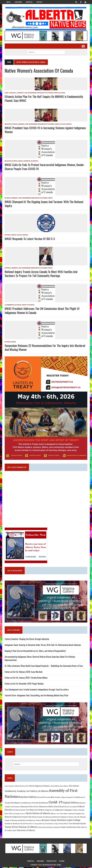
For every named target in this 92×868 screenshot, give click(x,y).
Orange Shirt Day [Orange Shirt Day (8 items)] (39, 824)
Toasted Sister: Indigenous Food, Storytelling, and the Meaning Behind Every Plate (36, 696)
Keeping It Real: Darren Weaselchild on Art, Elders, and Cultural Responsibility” (35, 652)
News (56, 93)
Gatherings (9, 305)
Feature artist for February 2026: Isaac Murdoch (23, 672)
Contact (39, 2)
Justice (14, 124)
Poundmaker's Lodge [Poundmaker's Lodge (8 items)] (51, 824)
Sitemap (62, 862)
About (9, 2)
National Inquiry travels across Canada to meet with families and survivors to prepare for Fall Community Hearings (41, 274)
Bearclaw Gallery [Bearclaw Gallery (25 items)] (27, 798)
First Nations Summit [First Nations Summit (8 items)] (19, 811)
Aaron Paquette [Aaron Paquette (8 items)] (9, 787)
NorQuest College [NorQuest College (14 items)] (49, 821)
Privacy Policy (52, 862)
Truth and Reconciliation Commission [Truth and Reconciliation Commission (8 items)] (49, 828)
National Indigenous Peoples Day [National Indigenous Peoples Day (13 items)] (18, 817)
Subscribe (18, 2)
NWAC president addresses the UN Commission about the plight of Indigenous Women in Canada (42, 311)
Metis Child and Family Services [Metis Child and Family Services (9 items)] (15, 814)
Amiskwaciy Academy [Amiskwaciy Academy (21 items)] (15, 792)
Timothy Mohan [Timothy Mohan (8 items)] (63, 824)
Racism (62, 93)
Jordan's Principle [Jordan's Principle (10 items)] (78, 811)
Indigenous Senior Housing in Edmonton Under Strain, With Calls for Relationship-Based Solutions (43, 646)
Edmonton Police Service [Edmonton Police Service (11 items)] (29, 807)
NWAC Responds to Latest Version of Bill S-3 (30, 239)
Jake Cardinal (11, 93)
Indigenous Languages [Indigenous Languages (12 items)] (63, 811)
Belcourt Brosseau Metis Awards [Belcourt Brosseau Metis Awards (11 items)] (48, 798)
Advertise (29, 2)
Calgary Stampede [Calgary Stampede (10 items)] (67, 798)
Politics (34, 161)
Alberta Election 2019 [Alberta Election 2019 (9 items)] (21, 787)
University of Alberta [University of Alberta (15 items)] (26, 831)
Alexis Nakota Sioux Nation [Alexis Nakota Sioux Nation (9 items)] (59, 787)
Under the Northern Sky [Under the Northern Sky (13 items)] (70, 828)
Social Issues (66, 124)
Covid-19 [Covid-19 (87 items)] (55, 803)
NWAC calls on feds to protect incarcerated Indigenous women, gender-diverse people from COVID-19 (45, 167)
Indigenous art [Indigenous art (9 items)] (49, 811)
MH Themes (58, 866)
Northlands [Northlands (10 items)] (8, 824)
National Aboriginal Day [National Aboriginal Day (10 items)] (76, 814)
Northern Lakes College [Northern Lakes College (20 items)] (69, 821)
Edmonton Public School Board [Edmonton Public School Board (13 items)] (52, 807)
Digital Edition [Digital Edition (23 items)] (70, 803)
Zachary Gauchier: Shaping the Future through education (27, 640)
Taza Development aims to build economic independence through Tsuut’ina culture (37, 690)
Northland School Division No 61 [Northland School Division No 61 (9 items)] (23, 824)
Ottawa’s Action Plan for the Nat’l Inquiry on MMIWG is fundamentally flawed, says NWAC (44, 99)
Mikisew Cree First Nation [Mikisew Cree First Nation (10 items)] (59, 814)
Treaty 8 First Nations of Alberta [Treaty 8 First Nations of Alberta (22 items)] (21, 828)
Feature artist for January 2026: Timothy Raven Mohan (26, 678)
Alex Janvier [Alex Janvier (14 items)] (74, 787)
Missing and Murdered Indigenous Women (35, 93)
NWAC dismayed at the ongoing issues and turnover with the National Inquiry (44, 204)
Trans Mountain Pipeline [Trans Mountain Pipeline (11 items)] (77, 824)
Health (8, 124)
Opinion (27, 161)
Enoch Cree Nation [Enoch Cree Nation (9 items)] (71, 807)
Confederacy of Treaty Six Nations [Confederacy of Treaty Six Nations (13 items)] (34, 803)
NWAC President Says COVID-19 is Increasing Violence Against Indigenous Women (45, 130)
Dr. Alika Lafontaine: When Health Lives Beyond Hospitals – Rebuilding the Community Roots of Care (44, 666)
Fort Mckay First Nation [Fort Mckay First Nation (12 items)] (35, 811)
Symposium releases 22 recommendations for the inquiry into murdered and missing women (45, 348)
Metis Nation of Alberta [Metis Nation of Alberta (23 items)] (38, 814)
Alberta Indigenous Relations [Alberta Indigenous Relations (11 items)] (39, 787)
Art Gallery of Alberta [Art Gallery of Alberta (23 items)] (37, 792)
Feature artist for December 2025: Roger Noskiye (24, 684)
